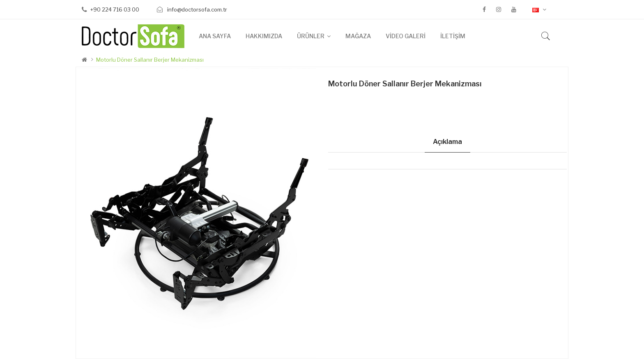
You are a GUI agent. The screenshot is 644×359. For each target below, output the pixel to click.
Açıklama (447, 142)
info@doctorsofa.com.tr (197, 9)
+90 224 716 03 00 (115, 9)
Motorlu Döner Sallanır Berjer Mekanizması (150, 60)
